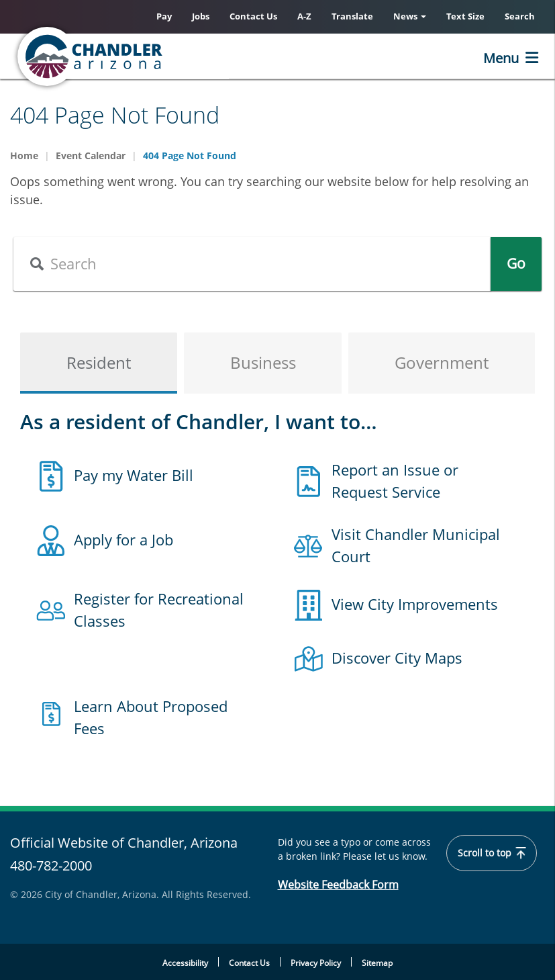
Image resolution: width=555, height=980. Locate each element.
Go (516, 263)
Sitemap (377, 963)
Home (24, 155)
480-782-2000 (51, 865)
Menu (501, 58)
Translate (352, 16)
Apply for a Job (123, 539)
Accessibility (185, 963)
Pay (164, 16)
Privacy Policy (316, 963)
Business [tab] (263, 362)
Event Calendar (91, 155)
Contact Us (253, 16)
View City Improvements (415, 604)
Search (520, 16)
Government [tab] (442, 362)
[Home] (144, 56)
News (410, 16)
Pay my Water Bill (134, 475)
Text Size (465, 16)
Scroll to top (492, 853)
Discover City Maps (397, 658)
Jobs (201, 16)
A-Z (304, 16)
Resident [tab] (99, 362)
